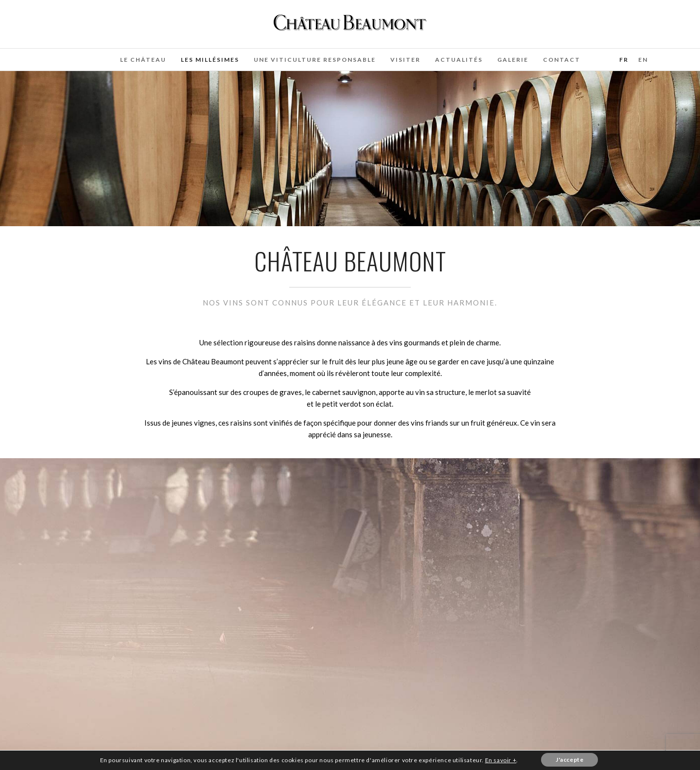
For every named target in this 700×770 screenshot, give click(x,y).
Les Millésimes (210, 60)
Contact (562, 60)
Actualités (459, 60)
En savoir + (501, 760)
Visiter (405, 60)
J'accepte (569, 760)
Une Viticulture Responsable (315, 60)
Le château (143, 60)
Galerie (513, 60)
